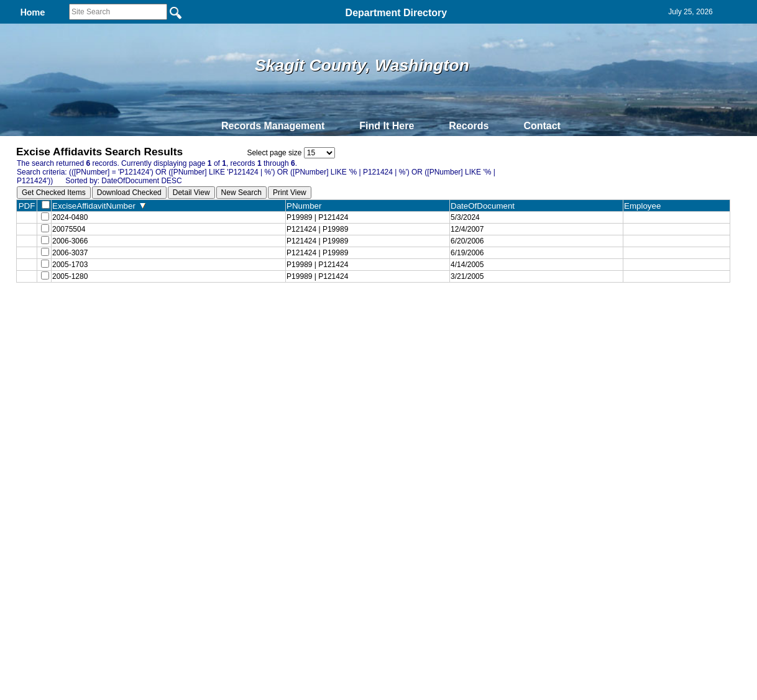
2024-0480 (70, 219)
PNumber (305, 206)
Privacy (374, 321)
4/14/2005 (466, 273)
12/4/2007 (466, 232)
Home (258, 321)
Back (209, 321)
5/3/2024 (464, 219)
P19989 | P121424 (316, 219)
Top (172, 321)
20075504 (69, 232)
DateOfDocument (484, 206)
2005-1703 (70, 273)
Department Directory (397, 13)
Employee (645, 206)
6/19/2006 (466, 260)
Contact (542, 126)
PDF (27, 206)
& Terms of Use (419, 321)
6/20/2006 (466, 246)
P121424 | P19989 (316, 232)
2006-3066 (70, 246)
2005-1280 (70, 287)
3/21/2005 (466, 287)
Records (469, 126)
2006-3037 (70, 260)
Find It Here (387, 126)
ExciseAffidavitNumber (99, 206)
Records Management (273, 126)
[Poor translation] (45, 525)
